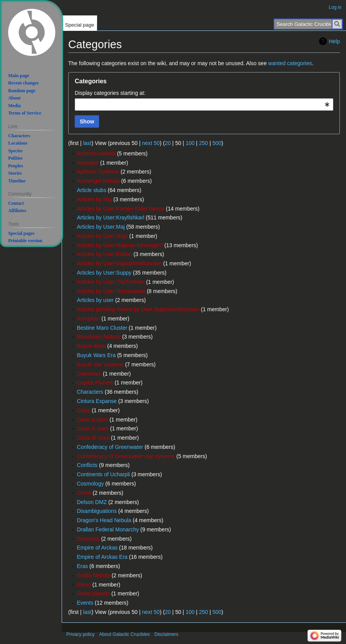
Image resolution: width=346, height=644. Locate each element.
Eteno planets (93, 593)
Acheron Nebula (96, 153)
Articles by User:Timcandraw (111, 291)
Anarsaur (88, 163)
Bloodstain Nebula (99, 337)
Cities (83, 410)
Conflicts (87, 465)
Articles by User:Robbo (104, 254)
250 (203, 143)
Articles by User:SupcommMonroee (119, 263)
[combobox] (204, 105)
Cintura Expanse (97, 401)
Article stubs (91, 190)
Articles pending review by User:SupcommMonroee (138, 309)
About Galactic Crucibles (124, 634)
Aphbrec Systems (98, 172)
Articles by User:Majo (102, 236)
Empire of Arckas (97, 548)
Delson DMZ (92, 502)
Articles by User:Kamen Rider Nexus (120, 209)
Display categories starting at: (110, 93)
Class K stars (92, 428)
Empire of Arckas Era (102, 557)
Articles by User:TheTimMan (111, 282)
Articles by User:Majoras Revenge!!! (120, 245)
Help (334, 41)
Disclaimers (166, 634)
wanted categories (290, 63)
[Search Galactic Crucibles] (308, 24)
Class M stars (93, 438)
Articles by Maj (94, 199)
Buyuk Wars (91, 346)
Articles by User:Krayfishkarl (110, 217)
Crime (84, 493)
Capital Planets (95, 383)
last (87, 143)
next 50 (151, 143)
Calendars (89, 374)
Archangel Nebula (98, 181)
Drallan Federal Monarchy (108, 529)
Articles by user (95, 300)
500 (217, 143)
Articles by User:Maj (101, 227)
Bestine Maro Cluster (102, 328)
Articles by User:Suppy (104, 273)
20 (168, 143)
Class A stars (92, 420)
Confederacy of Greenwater (110, 447)
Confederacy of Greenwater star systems (126, 456)
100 (190, 143)
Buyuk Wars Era (96, 355)
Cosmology (90, 484)
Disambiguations (97, 511)
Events (85, 603)
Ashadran (88, 319)
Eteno (84, 585)
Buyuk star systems (100, 364)
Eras (82, 566)
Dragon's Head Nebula (104, 520)
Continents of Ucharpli (103, 474)
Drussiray (88, 539)
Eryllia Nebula (93, 575)
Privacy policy (80, 634)
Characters (90, 392)
